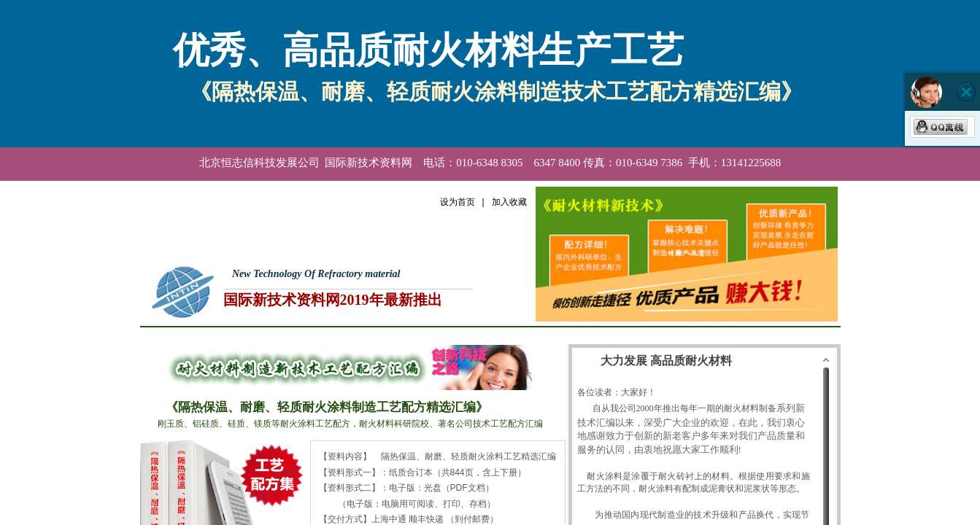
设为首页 (458, 202)
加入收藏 (509, 202)
